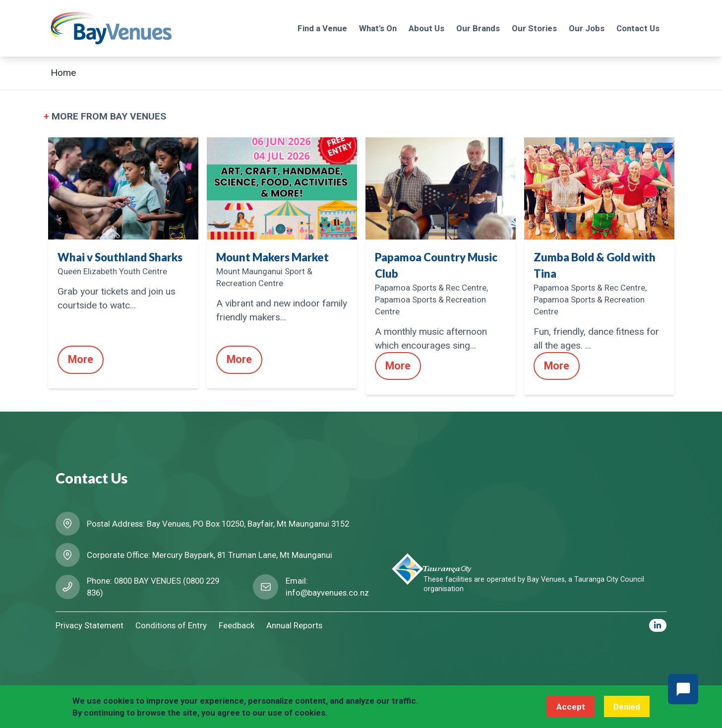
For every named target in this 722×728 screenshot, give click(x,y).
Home (63, 73)
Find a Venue (322, 28)
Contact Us (638, 28)
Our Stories (534, 28)
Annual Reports (294, 625)
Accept (571, 707)
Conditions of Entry (171, 625)
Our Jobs (587, 28)
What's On (378, 28)
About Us (426, 28)
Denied (627, 707)
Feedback (237, 625)
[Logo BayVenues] (111, 28)
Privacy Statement (90, 625)
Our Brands (478, 28)
